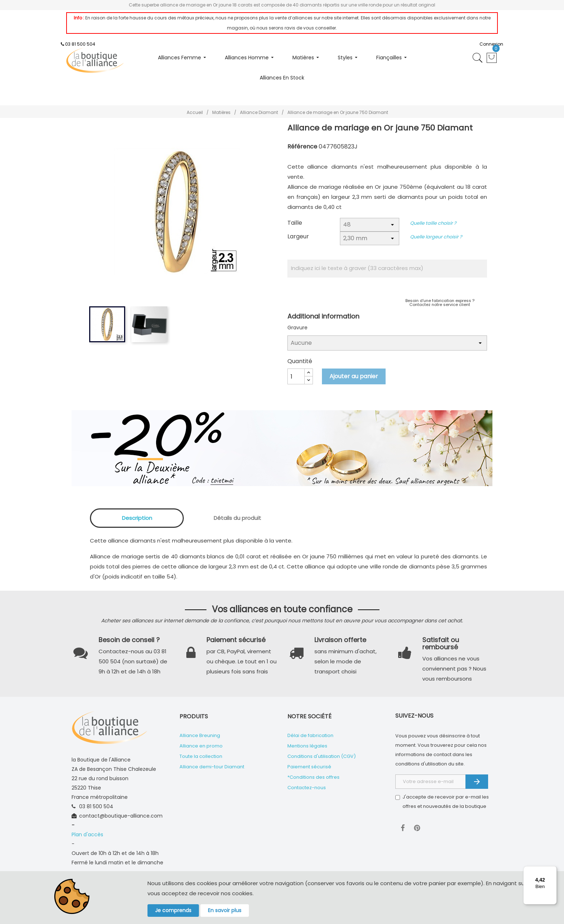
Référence (302, 147)
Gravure (297, 328)
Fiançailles (389, 58)
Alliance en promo (201, 746)
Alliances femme (179, 58)
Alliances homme (247, 58)
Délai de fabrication (310, 735)
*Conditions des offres (313, 777)
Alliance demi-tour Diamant (212, 767)
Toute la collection (201, 756)
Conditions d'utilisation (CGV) (322, 756)
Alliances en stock (282, 78)
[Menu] (552, 870)
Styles (345, 58)
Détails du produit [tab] (237, 518)
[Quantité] (296, 376)
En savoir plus (225, 910)
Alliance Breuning (200, 735)
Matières (303, 58)
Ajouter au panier (354, 376)
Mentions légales (307, 746)
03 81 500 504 (80, 44)
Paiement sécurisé (309, 767)
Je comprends (173, 910)
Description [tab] (137, 518)
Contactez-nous (307, 788)
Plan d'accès (87, 834)
